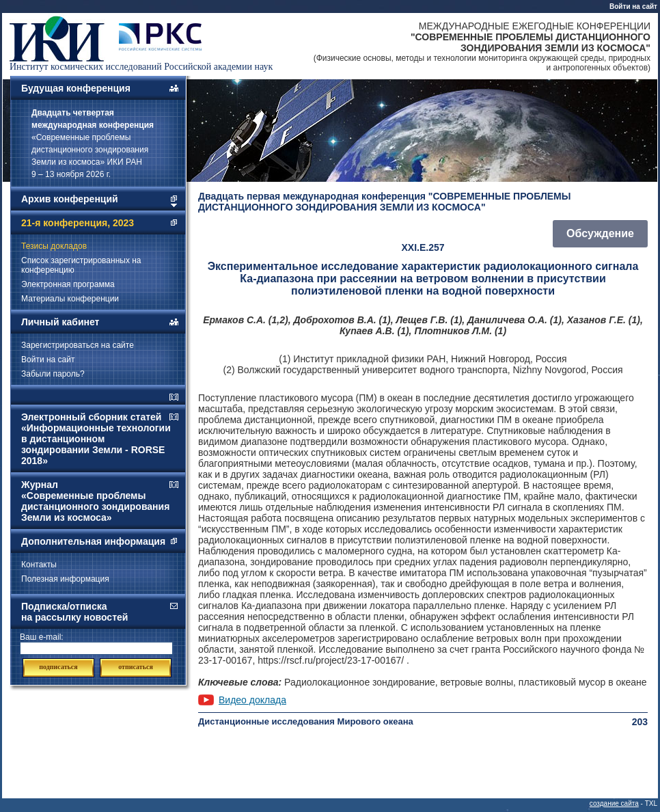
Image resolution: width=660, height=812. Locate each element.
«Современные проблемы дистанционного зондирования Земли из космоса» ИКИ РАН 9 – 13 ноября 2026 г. (93, 144)
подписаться (58, 667)
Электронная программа (68, 284)
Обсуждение (600, 233)
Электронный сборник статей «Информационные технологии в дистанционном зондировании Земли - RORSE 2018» (96, 439)
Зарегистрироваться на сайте (78, 345)
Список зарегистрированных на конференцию (81, 265)
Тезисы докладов (54, 246)
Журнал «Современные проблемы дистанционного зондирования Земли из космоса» (95, 501)
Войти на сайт (633, 6)
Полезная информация (65, 579)
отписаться (136, 667)
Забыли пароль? (53, 374)
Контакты (39, 565)
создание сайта (614, 803)
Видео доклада (252, 700)
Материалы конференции (70, 299)
